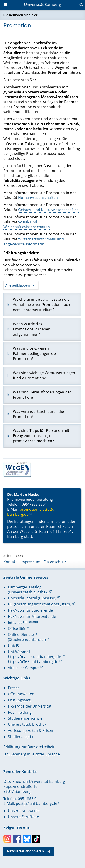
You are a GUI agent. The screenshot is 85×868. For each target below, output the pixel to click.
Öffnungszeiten (21, 694)
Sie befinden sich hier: (21, 15)
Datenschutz (55, 562)
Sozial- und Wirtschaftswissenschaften (27, 224)
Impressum (30, 562)
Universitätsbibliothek (27, 724)
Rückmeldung (20, 712)
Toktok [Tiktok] (36, 839)
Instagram (7, 839)
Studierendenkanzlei (26, 718)
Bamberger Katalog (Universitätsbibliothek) (28, 590)
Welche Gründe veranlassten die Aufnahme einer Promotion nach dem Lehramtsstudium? (41, 305)
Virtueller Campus (24, 668)
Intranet (15, 623)
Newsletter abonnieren (25, 851)
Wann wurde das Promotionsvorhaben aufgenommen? (32, 329)
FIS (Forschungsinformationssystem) (40, 604)
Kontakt (10, 562)
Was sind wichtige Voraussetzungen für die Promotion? (44, 375)
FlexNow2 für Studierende (30, 610)
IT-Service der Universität (30, 706)
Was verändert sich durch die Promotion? (38, 414)
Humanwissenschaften (38, 198)
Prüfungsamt (19, 700)
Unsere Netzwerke (24, 811)
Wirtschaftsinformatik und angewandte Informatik (34, 242)
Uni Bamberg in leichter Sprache (32, 754)
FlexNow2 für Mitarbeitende (32, 616)
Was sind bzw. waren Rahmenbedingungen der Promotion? (35, 353)
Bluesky (27, 839)
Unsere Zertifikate (24, 817)
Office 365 (16, 628)
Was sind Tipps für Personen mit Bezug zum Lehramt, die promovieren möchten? (41, 436)
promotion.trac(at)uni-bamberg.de (33, 512)
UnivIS (13, 646)
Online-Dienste (21, 635)
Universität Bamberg (43, 4)
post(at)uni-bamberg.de (37, 803)
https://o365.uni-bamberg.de (33, 662)
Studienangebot (22, 737)
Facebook (17, 839)
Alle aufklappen (18, 285)
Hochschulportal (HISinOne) (32, 598)
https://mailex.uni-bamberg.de (34, 657)
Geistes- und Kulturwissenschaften (49, 210)
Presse (14, 688)
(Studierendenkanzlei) (27, 640)
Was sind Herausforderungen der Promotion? (42, 395)
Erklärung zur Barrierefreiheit (29, 747)
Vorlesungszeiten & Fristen (31, 730)
